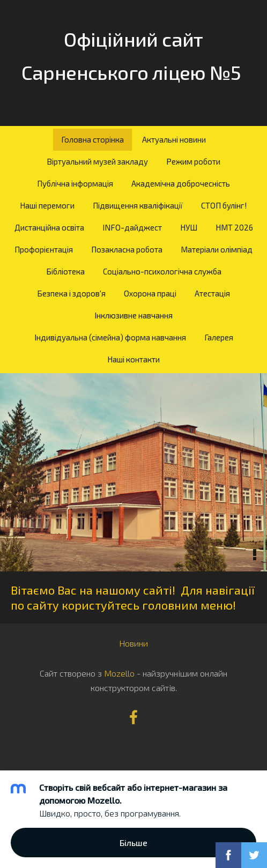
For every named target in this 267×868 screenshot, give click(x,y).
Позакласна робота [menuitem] (127, 249)
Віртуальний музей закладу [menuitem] (97, 161)
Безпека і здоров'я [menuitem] (71, 293)
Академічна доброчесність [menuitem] (181, 183)
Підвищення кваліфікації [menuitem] (138, 205)
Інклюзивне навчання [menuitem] (133, 315)
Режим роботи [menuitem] (193, 161)
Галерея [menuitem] (219, 337)
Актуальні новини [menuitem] (174, 139)
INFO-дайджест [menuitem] (132, 227)
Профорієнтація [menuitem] (44, 249)
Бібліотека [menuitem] (65, 271)
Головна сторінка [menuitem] (92, 139)
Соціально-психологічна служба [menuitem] (162, 271)
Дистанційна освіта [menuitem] (49, 227)
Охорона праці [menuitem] (150, 293)
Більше (133, 843)
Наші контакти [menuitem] (133, 359)
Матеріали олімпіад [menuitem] (217, 249)
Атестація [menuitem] (212, 293)
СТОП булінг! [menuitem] (224, 205)
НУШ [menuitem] (189, 227)
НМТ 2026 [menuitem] (234, 227)
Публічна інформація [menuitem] (75, 183)
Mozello (119, 673)
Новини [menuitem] (133, 643)
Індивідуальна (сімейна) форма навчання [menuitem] (110, 337)
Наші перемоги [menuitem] (47, 205)
